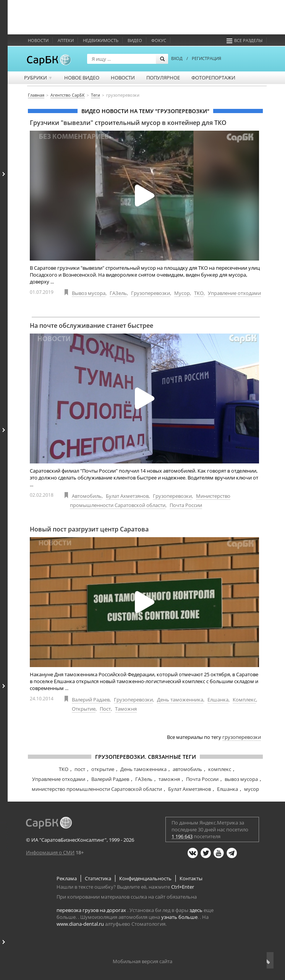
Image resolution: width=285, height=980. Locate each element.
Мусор (182, 293)
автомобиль (187, 769)
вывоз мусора (241, 779)
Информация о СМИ (50, 852)
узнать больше (179, 917)
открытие (103, 769)
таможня (169, 779)
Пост (105, 709)
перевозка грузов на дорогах (91, 910)
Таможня (126, 709)
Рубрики (38, 78)
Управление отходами (234, 293)
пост (80, 769)
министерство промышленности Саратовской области (97, 789)
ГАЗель (118, 293)
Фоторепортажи (213, 78)
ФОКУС (159, 40)
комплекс (220, 769)
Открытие (84, 709)
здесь (196, 910)
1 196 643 (182, 836)
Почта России (186, 505)
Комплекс (244, 700)
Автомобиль (87, 496)
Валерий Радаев (91, 700)
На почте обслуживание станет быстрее (91, 326)
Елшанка (218, 700)
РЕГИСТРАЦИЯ (206, 58)
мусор (252, 789)
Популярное (163, 78)
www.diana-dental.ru (80, 924)
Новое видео (82, 78)
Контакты (191, 878)
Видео (135, 40)
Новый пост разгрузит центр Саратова (89, 529)
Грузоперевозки (151, 293)
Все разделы (245, 40)
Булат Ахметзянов (127, 496)
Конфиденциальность (145, 878)
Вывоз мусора (89, 293)
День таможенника (180, 700)
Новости (38, 40)
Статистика (98, 878)
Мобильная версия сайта (142, 961)
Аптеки (66, 40)
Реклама (67, 878)
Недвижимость (101, 40)
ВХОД (177, 58)
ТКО (199, 293)
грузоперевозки (242, 737)
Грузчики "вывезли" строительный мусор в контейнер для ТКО (128, 123)
